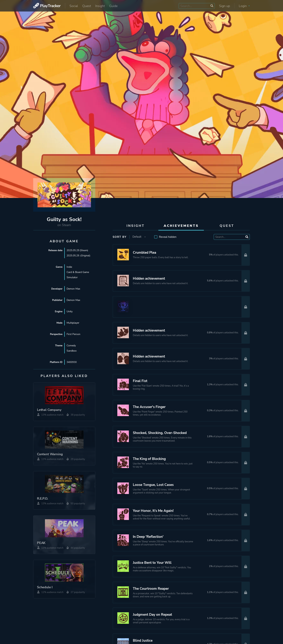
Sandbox (72, 351)
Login (244, 6)
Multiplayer (73, 323)
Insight (100, 6)
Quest (87, 6)
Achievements (181, 226)
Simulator (72, 277)
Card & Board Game (78, 272)
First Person (73, 334)
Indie (69, 267)
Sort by (120, 237)
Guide (113, 6)
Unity (70, 311)
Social (74, 6)
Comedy (71, 346)
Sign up (225, 6)
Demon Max (73, 289)
